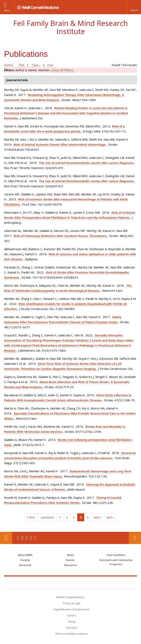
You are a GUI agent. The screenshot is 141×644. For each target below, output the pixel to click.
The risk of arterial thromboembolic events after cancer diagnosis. (87, 163)
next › (98, 517)
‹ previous (47, 517)
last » (111, 517)
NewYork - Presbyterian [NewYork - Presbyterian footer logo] (98, 583)
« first (31, 517)
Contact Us (135, 538)
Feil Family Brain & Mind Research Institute (70, 27)
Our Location (6, 538)
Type (35, 65)
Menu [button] (7, 10)
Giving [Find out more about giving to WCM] (72, 622)
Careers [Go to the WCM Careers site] (72, 615)
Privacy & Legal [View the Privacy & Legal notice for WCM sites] (72, 603)
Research (25, 565)
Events (70, 560)
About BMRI (25, 555)
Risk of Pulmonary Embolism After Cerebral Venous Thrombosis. (60, 236)
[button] (134, 7)
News (70, 555)
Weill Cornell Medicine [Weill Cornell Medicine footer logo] (47, 583)
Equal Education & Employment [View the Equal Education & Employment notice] (72, 609)
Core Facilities (116, 555)
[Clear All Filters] (62, 70)
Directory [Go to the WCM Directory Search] (72, 628)
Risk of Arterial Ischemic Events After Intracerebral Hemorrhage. (60, 145)
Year (50, 65)
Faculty (25, 560)
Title (21, 65)
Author (9, 65)
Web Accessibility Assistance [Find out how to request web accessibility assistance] (72, 634)
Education (70, 565)
